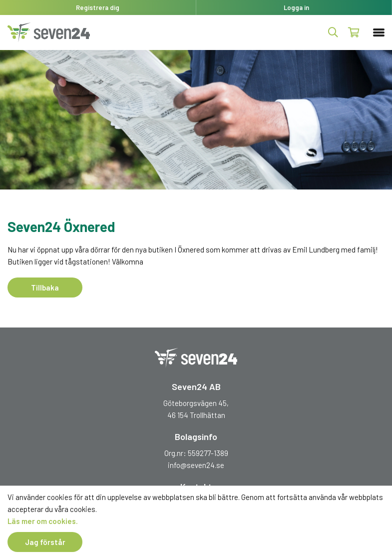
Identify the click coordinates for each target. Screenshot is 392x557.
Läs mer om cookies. (43, 521)
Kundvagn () (354, 32)
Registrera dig (98, 7)
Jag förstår (45, 542)
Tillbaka (45, 287)
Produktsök (333, 32)
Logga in (296, 7)
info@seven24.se (196, 465)
